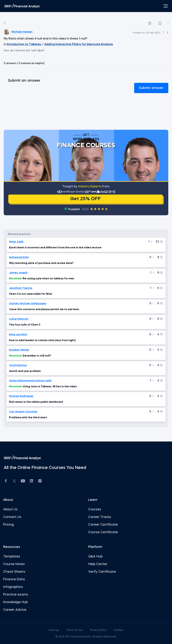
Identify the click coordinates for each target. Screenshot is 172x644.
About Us (10, 509)
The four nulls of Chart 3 (25, 325)
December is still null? (30, 356)
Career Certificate (103, 525)
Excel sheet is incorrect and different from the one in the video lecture (55, 248)
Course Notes (14, 564)
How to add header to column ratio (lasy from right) (42, 340)
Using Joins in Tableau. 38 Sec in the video (43, 387)
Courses (95, 509)
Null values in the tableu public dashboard (36, 402)
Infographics (13, 587)
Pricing (8, 525)
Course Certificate (103, 532)
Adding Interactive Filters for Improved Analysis (79, 44)
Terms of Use (75, 630)
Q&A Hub (95, 557)
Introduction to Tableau (24, 44)
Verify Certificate (102, 572)
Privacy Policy (99, 630)
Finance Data (14, 579)
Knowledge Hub (15, 602)
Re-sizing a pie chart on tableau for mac (42, 279)
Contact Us (12, 517)
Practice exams (16, 595)
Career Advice (15, 610)
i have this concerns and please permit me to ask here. (44, 309)
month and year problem (25, 371)
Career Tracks (100, 517)
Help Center (98, 564)
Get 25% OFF (85, 199)
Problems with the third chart (28, 418)
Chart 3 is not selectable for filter (31, 294)
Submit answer (151, 88)
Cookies (118, 630)
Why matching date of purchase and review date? (41, 263)
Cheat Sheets (14, 572)
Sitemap (54, 630)
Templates (12, 557)
